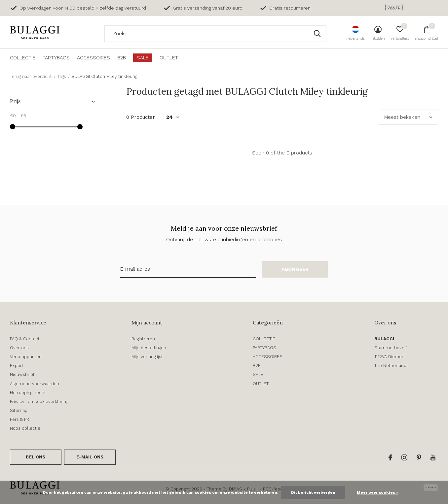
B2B (122, 58)
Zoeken (317, 34)
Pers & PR (19, 419)
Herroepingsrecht (28, 393)
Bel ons (36, 457)
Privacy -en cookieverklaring (39, 402)
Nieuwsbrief (22, 374)
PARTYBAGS (56, 58)
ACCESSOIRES (93, 58)
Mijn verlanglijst (147, 357)
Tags (62, 76)
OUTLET (169, 58)
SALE (143, 58)
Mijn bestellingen (149, 348)
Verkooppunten (26, 357)
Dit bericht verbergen (313, 492)
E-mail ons (90, 457)
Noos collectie (25, 428)
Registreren (143, 339)
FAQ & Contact (25, 339)
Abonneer (295, 269)
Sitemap (19, 410)
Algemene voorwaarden (35, 384)
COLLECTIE (23, 58)
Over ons (19, 348)
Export (17, 366)
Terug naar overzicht (31, 76)
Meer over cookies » (378, 492)
